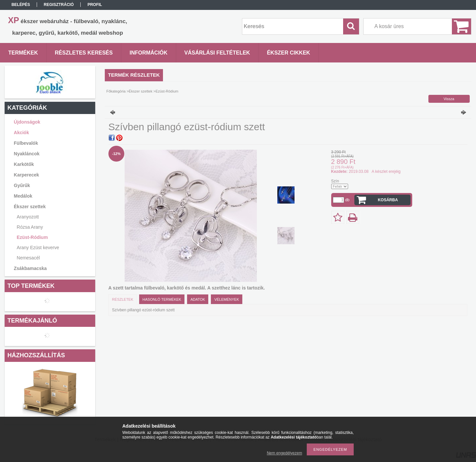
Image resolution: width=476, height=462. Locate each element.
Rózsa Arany (30, 227)
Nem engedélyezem (284, 453)
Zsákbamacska (30, 268)
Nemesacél (28, 258)
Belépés (21, 5)
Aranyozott (28, 217)
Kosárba (388, 200)
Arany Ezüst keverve (38, 248)
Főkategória (116, 91)
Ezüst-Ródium (32, 237)
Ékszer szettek (140, 91)
